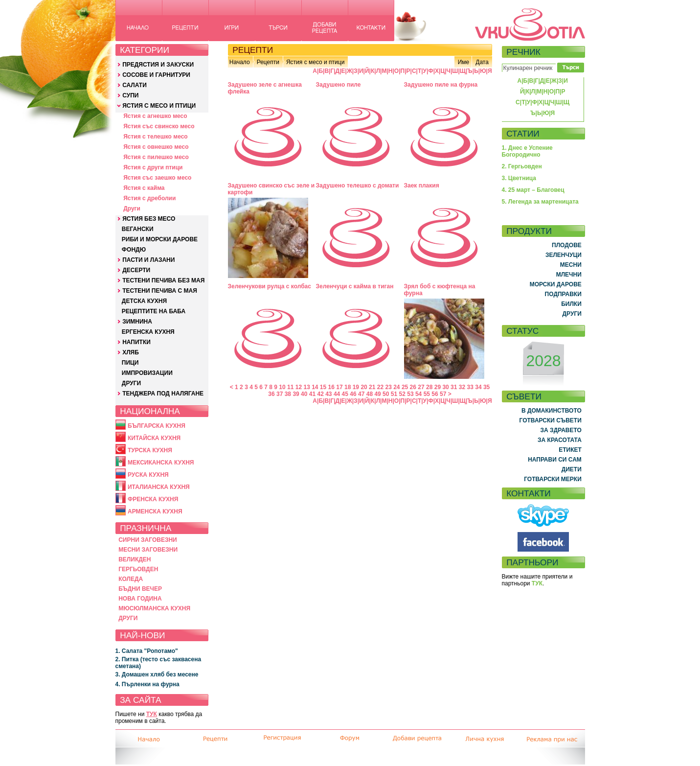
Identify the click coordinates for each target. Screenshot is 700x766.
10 (282, 387)
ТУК (152, 714)
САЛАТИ (135, 85)
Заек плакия (422, 186)
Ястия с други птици (153, 167)
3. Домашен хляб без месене (157, 674)
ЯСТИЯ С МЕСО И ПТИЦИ (159, 106)
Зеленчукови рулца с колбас (270, 286)
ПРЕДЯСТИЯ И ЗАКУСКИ (158, 65)
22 (380, 387)
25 (405, 387)
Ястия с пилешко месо (156, 157)
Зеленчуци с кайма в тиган (355, 286)
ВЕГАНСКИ (138, 229)
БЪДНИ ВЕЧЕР (140, 589)
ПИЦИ (130, 363)
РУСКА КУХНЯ (148, 475)
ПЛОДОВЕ (567, 245)
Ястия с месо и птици (315, 62)
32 (462, 387)
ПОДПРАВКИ (563, 294)
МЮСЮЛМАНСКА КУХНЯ (154, 608)
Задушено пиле (339, 85)
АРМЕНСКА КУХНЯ (155, 511)
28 (429, 387)
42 (320, 394)
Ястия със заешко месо (157, 178)
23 (388, 387)
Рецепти (268, 62)
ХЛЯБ (131, 352)
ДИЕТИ (572, 469)
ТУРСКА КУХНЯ (150, 450)
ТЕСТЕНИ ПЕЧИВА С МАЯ (160, 291)
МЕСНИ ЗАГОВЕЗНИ (148, 550)
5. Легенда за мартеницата (540, 202)
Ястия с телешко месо (156, 137)
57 (443, 394)
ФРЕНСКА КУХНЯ (153, 499)
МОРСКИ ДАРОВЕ (556, 284)
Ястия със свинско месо (159, 126)
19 (356, 387)
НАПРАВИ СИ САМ (555, 460)
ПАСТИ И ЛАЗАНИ (148, 260)
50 (386, 394)
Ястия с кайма (144, 188)
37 (280, 394)
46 (353, 394)
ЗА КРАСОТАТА (560, 440)
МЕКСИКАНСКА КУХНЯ (161, 463)
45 (345, 394)
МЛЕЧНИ (569, 275)
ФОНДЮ (134, 250)
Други (132, 209)
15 (323, 387)
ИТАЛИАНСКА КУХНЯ (159, 487)
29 (438, 387)
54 (418, 394)
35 (486, 387)
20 (364, 387)
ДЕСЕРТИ (136, 270)
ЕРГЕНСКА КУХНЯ (148, 332)
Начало (240, 62)
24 (396, 387)
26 (413, 387)
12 (299, 387)
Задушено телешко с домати (358, 186)
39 (296, 394)
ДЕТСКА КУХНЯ (144, 301)
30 (445, 387)
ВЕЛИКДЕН (135, 559)
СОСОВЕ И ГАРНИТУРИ (156, 75)
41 (312, 394)
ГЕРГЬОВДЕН (138, 569)
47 (361, 394)
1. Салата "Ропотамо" (147, 651)
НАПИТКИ (136, 342)
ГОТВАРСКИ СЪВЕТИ (551, 420)
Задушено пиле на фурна (441, 85)
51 (394, 394)
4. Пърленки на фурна (147, 684)
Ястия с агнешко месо (155, 116)
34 (478, 387)
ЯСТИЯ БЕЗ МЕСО (149, 219)
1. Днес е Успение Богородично (527, 151)
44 (337, 394)
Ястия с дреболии (149, 198)
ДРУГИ (131, 383)
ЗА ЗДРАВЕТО (561, 430)
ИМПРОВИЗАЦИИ (147, 373)
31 (454, 387)
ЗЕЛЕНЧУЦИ (564, 255)
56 (435, 394)
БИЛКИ (571, 304)
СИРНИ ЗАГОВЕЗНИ (148, 540)
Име (464, 62)
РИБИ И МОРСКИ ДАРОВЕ (160, 239)
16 (331, 387)
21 (372, 387)
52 (402, 394)
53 (410, 394)
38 (288, 394)
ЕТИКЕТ (570, 450)
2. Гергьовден (522, 166)
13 (306, 387)
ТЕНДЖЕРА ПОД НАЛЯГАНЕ (163, 394)
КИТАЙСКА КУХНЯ (154, 438)
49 (377, 394)
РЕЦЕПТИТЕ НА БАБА (154, 311)
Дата (482, 62)
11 (290, 387)
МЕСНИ (571, 265)
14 (315, 387)
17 (339, 387)
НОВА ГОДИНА (140, 599)
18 (348, 387)
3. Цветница (519, 178)
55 (427, 394)
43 (328, 394)
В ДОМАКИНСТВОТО (552, 411)
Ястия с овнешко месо (156, 147)
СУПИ (130, 95)
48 (370, 394)
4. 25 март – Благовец (533, 190)
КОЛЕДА (131, 579)
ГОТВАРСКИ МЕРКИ (553, 479)
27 (421, 387)
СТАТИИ (523, 134)
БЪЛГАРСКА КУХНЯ (157, 426)
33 (470, 387)
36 (271, 394)
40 (304, 394)
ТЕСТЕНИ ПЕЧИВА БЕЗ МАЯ (163, 280)
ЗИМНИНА (137, 322)
